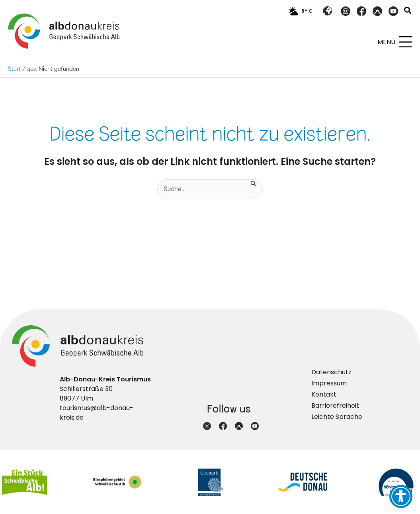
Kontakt (324, 394)
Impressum (329, 383)
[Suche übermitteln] (254, 183)
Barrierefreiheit (335, 406)
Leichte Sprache (337, 417)
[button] (408, 11)
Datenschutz (331, 372)
